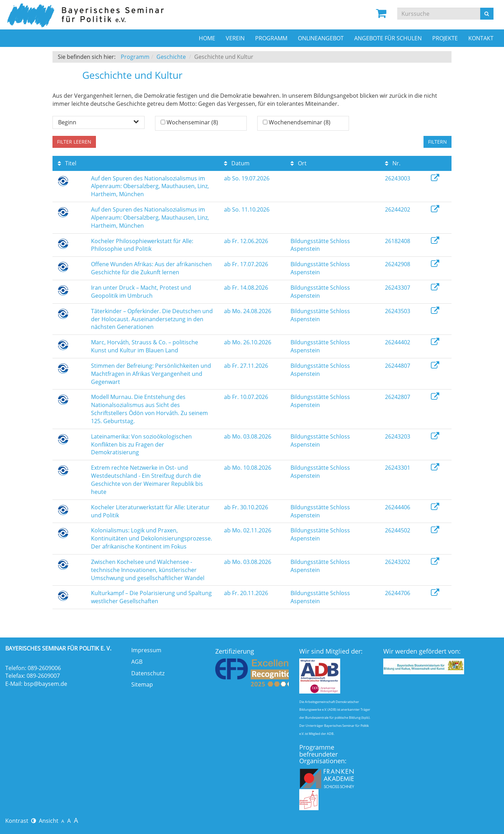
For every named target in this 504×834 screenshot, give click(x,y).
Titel (67, 163)
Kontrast (21, 821)
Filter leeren (74, 142)
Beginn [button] (99, 122)
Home (207, 38)
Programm (271, 38)
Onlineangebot (321, 38)
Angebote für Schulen (388, 38)
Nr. (393, 163)
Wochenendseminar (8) (300, 122)
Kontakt (481, 38)
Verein (235, 38)
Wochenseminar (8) (192, 122)
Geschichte (171, 57)
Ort (299, 163)
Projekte (445, 38)
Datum (237, 163)
